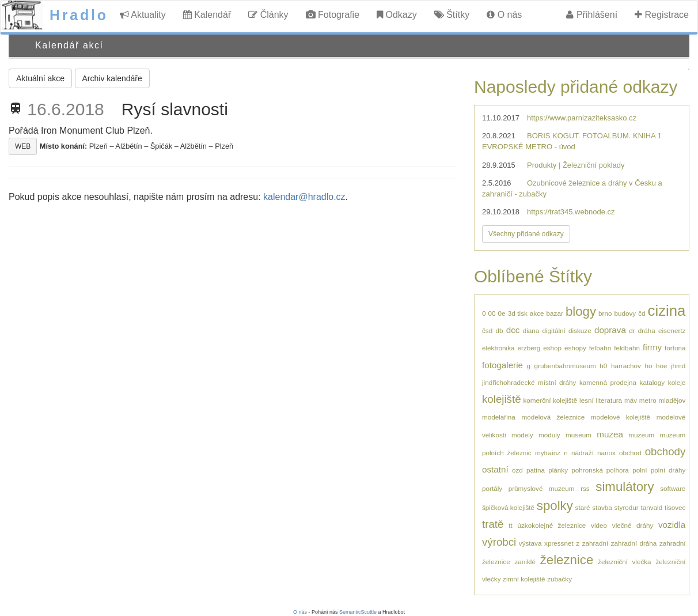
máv (631, 400)
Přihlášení (592, 15)
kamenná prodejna (608, 382)
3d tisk (518, 313)
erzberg (529, 348)
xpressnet (559, 543)
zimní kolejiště (524, 579)
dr (632, 330)
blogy (581, 311)
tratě (493, 524)
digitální (554, 330)
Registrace (662, 15)
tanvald (651, 507)
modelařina (499, 417)
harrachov (626, 366)
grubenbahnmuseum (565, 366)
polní (640, 470)
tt (511, 525)
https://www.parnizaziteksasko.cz (582, 118)
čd (642, 313)
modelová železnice (553, 417)
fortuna (675, 348)
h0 (603, 366)
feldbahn (627, 348)
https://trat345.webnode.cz (571, 212)
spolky (555, 506)
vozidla (672, 525)
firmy (652, 347)
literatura (609, 400)
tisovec (675, 507)
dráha (647, 330)
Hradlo (79, 15)
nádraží (583, 453)
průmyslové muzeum (542, 488)
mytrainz (548, 453)
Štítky (452, 15)
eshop (552, 348)
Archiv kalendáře (112, 78)
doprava (610, 330)
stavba (602, 507)
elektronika (498, 348)
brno (605, 313)
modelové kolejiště (621, 417)
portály (492, 488)
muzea (610, 434)
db (499, 330)
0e (502, 313)
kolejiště (502, 399)
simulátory (625, 487)
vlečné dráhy (633, 525)
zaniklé (525, 562)
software (673, 488)
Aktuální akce (40, 78)
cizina (667, 311)
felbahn (600, 348)
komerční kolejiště (550, 400)
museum (578, 435)
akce (537, 313)
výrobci (499, 542)
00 (492, 313)
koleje (677, 382)
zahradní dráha (634, 543)
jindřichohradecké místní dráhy (529, 382)
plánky (558, 470)
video (599, 525)
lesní (587, 400)
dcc (513, 330)
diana (531, 330)
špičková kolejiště (508, 507)
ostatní (495, 469)
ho (648, 366)
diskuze (580, 330)
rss (585, 488)
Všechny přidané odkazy (526, 234)
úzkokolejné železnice (551, 525)
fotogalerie (502, 365)
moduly (549, 435)
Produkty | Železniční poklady (576, 165)
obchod (630, 453)
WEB (23, 146)
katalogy (653, 382)
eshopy (575, 348)
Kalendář (207, 15)
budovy (625, 313)
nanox (606, 453)
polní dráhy (668, 470)
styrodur (627, 507)
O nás (504, 15)
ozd (517, 470)
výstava (530, 543)
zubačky (559, 579)
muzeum (641, 435)
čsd (487, 330)
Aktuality (143, 15)
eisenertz (672, 330)
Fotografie (333, 15)
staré (583, 507)
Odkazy (397, 15)
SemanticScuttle (358, 612)
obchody (665, 451)
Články (268, 15)
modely (522, 435)
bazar (555, 313)
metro (648, 400)
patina (536, 470)
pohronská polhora (600, 470)
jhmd (678, 366)
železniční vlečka (625, 562)
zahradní (595, 543)
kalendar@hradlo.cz (304, 197)
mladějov (672, 400)
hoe (662, 366)
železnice (567, 560)
